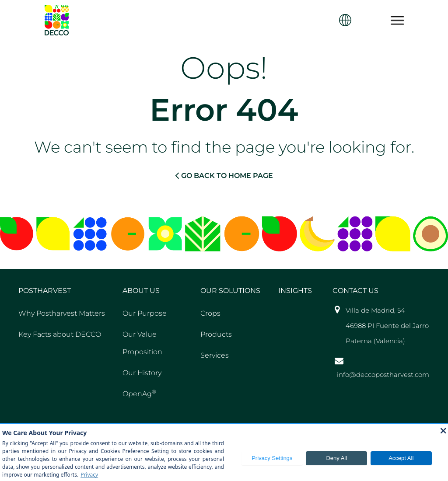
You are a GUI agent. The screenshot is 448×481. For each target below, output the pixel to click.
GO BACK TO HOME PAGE (224, 175)
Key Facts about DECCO (60, 334)
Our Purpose (145, 313)
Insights (295, 291)
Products (216, 334)
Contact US (355, 291)
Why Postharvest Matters (62, 313)
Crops (210, 313)
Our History (142, 373)
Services (215, 355)
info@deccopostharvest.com (383, 375)
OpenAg (139, 393)
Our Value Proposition (142, 343)
